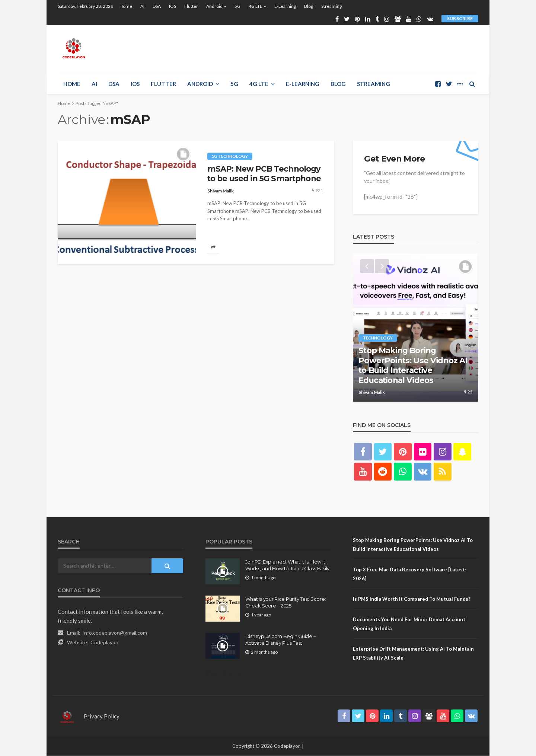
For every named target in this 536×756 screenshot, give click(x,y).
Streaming (331, 6)
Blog (309, 6)
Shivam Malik (221, 191)
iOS (173, 6)
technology (378, 339)
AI (142, 6)
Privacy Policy (102, 717)
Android (214, 6)
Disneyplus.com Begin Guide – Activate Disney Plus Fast (281, 640)
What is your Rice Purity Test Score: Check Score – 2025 (286, 603)
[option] (416, 328)
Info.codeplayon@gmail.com (115, 633)
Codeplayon (104, 643)
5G (237, 6)
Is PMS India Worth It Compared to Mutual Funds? (412, 599)
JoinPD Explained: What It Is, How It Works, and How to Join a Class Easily (287, 565)
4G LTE (256, 6)
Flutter (191, 6)
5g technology (230, 156)
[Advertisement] (343, 50)
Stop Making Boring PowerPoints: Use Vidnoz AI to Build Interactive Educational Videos (413, 366)
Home (126, 6)
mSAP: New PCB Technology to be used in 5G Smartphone (264, 174)
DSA (157, 6)
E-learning (285, 6)
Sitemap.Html (226, 674)
